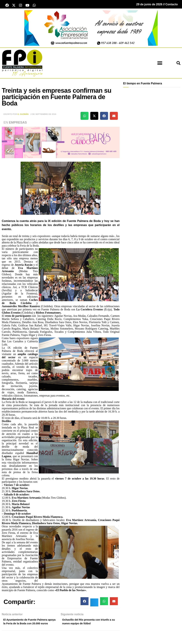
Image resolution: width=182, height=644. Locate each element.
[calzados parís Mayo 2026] (61, 143)
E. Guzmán (23, 115)
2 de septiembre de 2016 (43, 115)
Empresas (18, 124)
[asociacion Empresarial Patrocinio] (91, 29)
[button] (160, 64)
